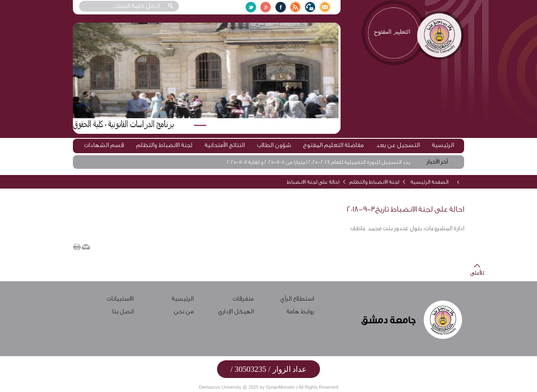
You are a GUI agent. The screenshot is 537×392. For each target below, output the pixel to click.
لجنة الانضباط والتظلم (164, 145)
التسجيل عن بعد (398, 145)
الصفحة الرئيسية (430, 182)
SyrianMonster (280, 387)
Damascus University (220, 387)
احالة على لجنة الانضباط (313, 182)
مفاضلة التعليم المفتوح (333, 145)
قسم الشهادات (104, 145)
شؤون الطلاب (274, 145)
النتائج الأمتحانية (225, 145)
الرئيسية (443, 145)
